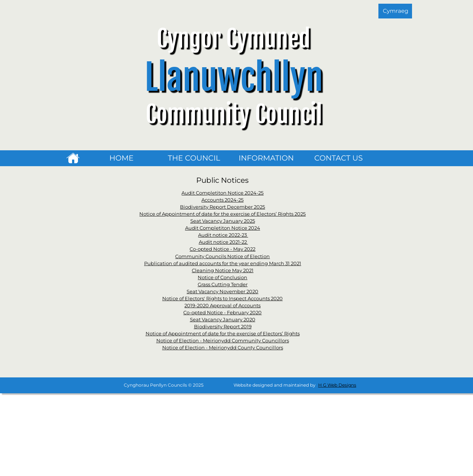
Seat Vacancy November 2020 (222, 291)
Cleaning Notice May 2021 (223, 270)
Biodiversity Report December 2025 (222, 207)
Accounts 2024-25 (222, 200)
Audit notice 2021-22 (223, 242)
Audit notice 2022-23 (223, 235)
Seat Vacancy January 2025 (223, 221)
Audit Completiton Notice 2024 (223, 228)
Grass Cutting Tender (223, 284)
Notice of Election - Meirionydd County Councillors (223, 347)
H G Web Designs (337, 385)
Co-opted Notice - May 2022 (222, 249)
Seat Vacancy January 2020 (223, 319)
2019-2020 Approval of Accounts (222, 305)
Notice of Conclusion (222, 277)
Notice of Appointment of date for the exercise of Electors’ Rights (223, 333)
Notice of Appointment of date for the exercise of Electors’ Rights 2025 (222, 214)
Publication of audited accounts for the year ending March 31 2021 (223, 263)
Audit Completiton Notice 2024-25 (222, 193)
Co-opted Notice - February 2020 (222, 312)
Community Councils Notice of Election (222, 256)
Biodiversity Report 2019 (223, 326)
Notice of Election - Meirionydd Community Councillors (223, 340)
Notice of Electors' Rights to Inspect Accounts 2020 (222, 298)
